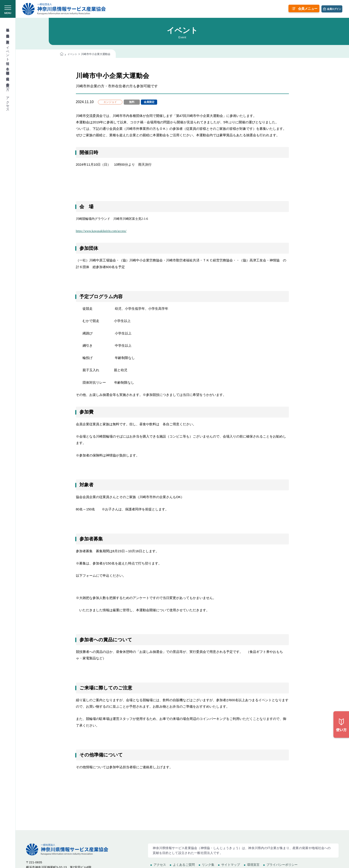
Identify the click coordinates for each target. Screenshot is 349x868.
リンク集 (208, 865)
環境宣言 (253, 865)
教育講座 (8, 38)
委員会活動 (8, 32)
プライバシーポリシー (282, 865)
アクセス (8, 102)
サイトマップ (231, 865)
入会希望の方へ (8, 85)
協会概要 (8, 26)
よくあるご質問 (184, 865)
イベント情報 (8, 52)
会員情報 (8, 75)
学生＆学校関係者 (8, 67)
